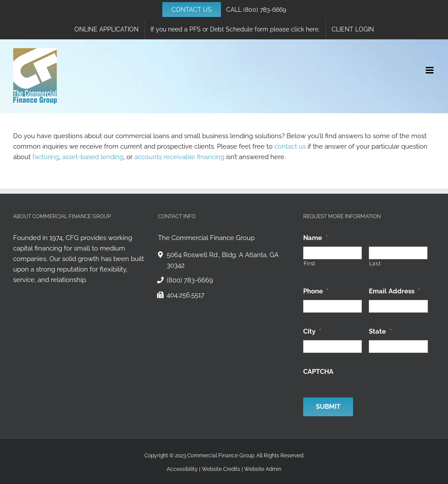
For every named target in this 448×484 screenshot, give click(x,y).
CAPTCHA (318, 372)
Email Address (394, 291)
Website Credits (221, 469)
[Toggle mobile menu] (430, 70)
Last (375, 264)
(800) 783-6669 (265, 10)
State (380, 331)
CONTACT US (192, 10)
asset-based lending (93, 157)
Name (315, 238)
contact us (290, 146)
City (312, 331)
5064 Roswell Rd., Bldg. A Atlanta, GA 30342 (223, 260)
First (310, 264)
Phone (316, 291)
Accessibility (182, 469)
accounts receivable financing (179, 157)
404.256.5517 (185, 295)
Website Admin (263, 469)
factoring (46, 157)
